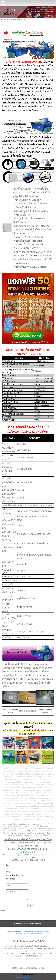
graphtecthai (39, 932)
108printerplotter (36, 933)
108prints (18, 932)
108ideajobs (10, 932)
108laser (25, 932)
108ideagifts (18, 933)
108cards (27, 933)
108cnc (47, 932)
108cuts (32, 932)
